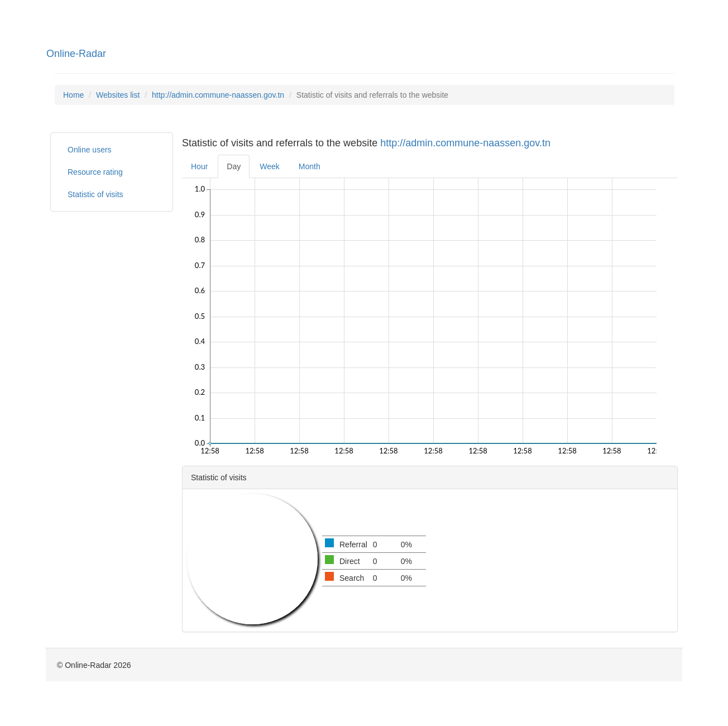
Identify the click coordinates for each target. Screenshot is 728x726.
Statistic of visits (95, 194)
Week (270, 166)
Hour (199, 166)
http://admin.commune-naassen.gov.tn (218, 95)
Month (310, 166)
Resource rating (95, 172)
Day (234, 166)
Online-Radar (76, 54)
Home (73, 95)
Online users (90, 150)
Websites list (118, 95)
